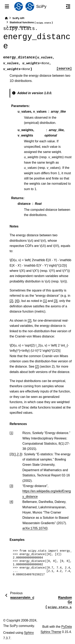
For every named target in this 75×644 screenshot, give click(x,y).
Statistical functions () (31, 23)
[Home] (6, 18)
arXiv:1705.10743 (35, 528)
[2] (11, 301)
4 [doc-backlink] (11, 502)
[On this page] (68, 6)
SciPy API (18, 18)
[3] (56, 301)
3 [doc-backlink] (20, 454)
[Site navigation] (7, 6)
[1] (45, 301)
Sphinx (29, 633)
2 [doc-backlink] (18, 454)
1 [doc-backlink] (11, 433)
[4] (17, 301)
